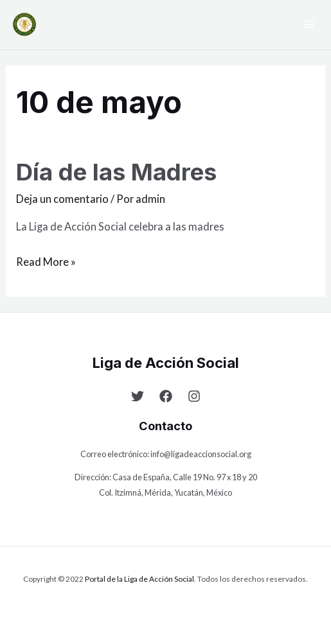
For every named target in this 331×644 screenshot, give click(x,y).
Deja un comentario (62, 199)
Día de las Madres (116, 172)
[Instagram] (194, 396)
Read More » (46, 260)
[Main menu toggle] (309, 25)
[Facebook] (166, 396)
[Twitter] (138, 396)
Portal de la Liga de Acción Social (139, 579)
